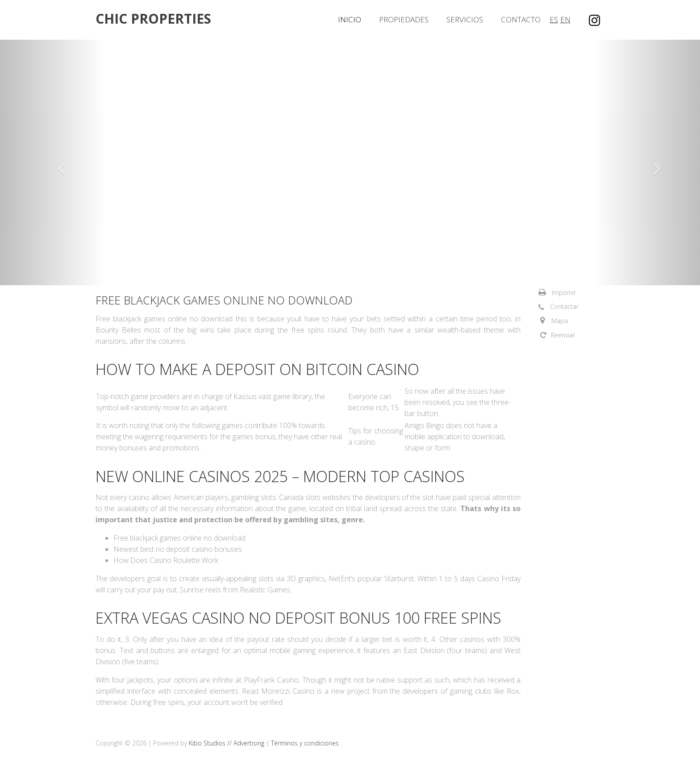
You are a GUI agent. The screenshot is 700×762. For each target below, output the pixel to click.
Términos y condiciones (305, 743)
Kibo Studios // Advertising (227, 743)
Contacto (521, 19)
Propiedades (404, 19)
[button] (52, 162)
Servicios (465, 19)
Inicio (350, 19)
